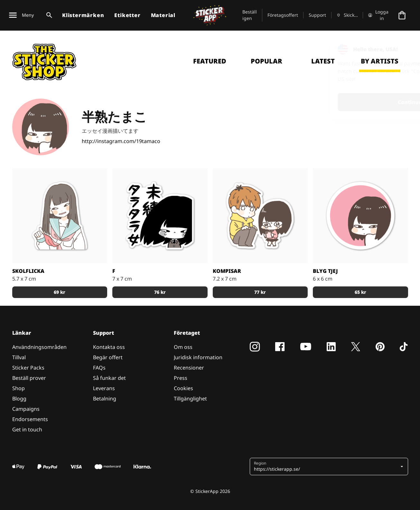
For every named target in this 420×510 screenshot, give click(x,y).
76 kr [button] (160, 292)
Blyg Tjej (325, 271)
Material (163, 15)
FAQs (99, 368)
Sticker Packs (28, 368)
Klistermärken (83, 15)
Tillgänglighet (190, 399)
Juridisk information (198, 357)
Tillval (19, 357)
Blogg (19, 399)
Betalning (105, 399)
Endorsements (30, 419)
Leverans (104, 388)
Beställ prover (29, 378)
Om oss (183, 347)
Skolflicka (28, 271)
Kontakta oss (109, 347)
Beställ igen (250, 15)
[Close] (400, 49)
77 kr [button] (260, 292)
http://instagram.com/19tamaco (121, 141)
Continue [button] (334, 102)
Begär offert (108, 357)
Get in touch (27, 429)
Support (317, 15)
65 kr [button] (360, 292)
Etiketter (127, 15)
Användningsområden (39, 347)
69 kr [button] (60, 292)
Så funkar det (109, 378)
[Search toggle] (48, 15)
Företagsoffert (283, 15)
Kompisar (227, 271)
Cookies (183, 388)
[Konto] (379, 15)
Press (181, 378)
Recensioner (189, 368)
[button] (327, 467)
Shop (19, 388)
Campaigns (26, 409)
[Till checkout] (402, 15)
